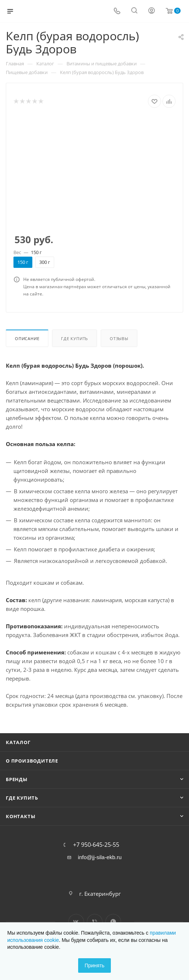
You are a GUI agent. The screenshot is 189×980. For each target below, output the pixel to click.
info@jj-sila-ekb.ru (100, 857)
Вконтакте (76, 922)
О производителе (32, 761)
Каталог (18, 742)
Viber (95, 922)
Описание (27, 338)
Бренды (17, 779)
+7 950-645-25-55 (96, 845)
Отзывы (119, 338)
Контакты (21, 816)
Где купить (75, 338)
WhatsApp (113, 922)
